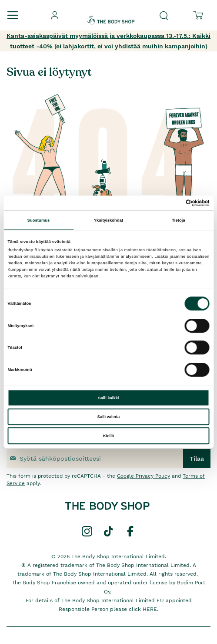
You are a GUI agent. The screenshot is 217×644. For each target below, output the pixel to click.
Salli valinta (109, 417)
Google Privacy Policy (144, 476)
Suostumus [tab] (39, 220)
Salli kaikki (109, 398)
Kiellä (108, 436)
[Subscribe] (197, 459)
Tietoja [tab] (179, 220)
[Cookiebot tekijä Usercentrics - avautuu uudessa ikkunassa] (172, 203)
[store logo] (111, 13)
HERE (150, 609)
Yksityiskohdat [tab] (108, 220)
